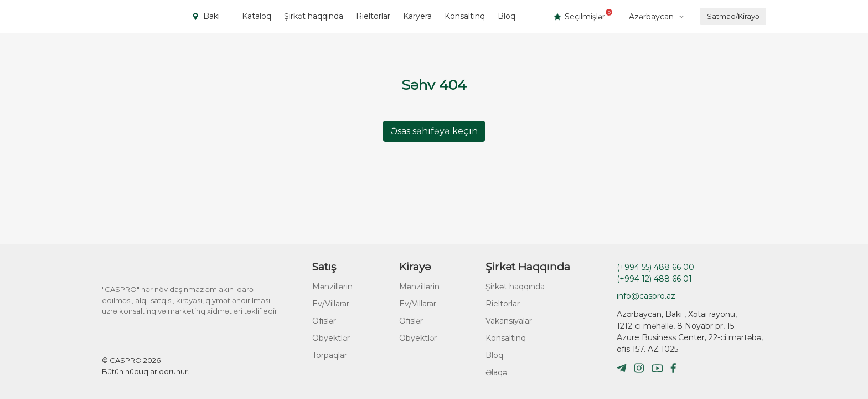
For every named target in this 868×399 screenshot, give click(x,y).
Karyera (417, 16)
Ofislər (324, 321)
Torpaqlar (330, 355)
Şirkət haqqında (314, 16)
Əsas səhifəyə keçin (434, 131)
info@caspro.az (646, 296)
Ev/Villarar (331, 304)
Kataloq (257, 16)
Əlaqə (496, 372)
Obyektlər (331, 338)
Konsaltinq (465, 16)
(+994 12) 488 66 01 (654, 279)
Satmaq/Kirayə (733, 16)
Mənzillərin (332, 287)
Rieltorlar (373, 16)
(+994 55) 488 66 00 (655, 267)
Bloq (507, 16)
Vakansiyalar (509, 321)
